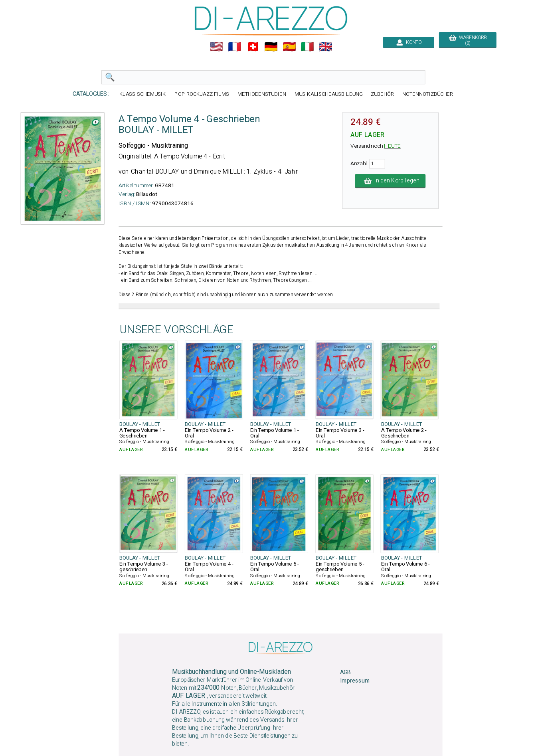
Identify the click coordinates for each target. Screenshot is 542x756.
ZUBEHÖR (382, 94)
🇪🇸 (289, 47)
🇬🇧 (326, 47)
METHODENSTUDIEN (262, 94)
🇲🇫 (235, 47)
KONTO (409, 42)
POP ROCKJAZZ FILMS (202, 94)
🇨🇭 (253, 47)
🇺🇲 (216, 47)
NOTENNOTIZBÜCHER (428, 94)
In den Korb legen (391, 181)
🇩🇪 (271, 47)
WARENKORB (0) (468, 40)
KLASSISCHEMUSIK (143, 94)
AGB (345, 672)
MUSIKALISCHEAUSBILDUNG (328, 94)
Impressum (355, 681)
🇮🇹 (307, 47)
